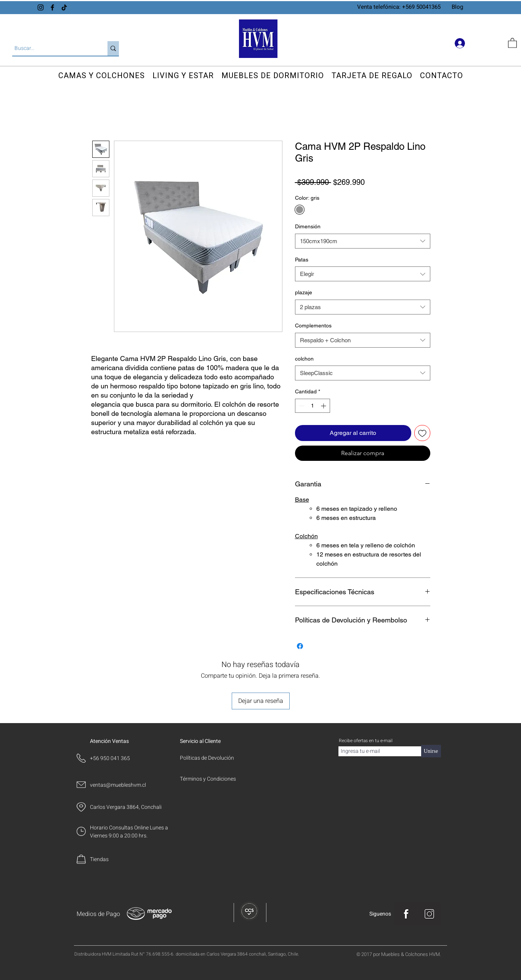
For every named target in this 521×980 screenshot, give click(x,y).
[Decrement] (301, 406)
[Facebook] (52, 7)
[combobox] (363, 241)
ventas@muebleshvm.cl (118, 785)
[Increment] (324, 406)
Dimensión (308, 226)
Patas (302, 260)
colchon (304, 359)
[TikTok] (64, 7)
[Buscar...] (53, 48)
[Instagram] (41, 7)
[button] (512, 43)
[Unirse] (431, 751)
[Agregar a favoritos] (422, 433)
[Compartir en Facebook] (300, 646)
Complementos (313, 326)
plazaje (304, 292)
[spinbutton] (313, 406)
